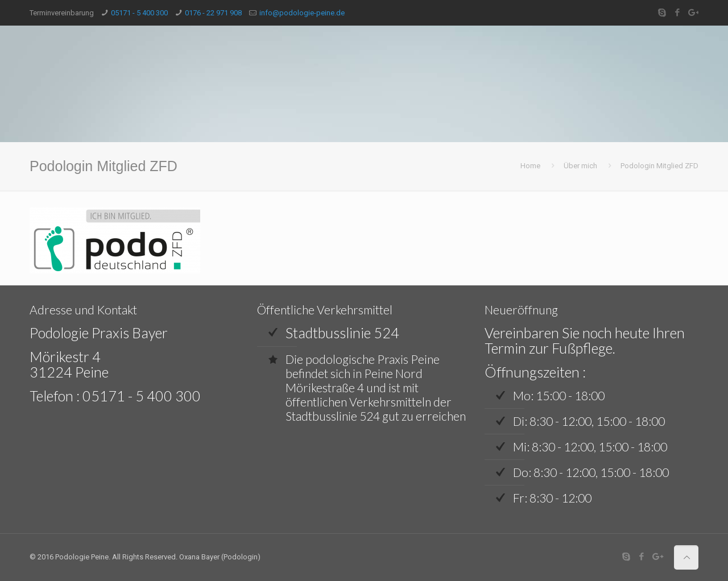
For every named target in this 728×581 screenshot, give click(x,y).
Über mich (580, 166)
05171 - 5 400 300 (139, 13)
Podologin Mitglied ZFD (659, 166)
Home (530, 166)
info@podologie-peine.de (302, 13)
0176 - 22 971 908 (213, 13)
